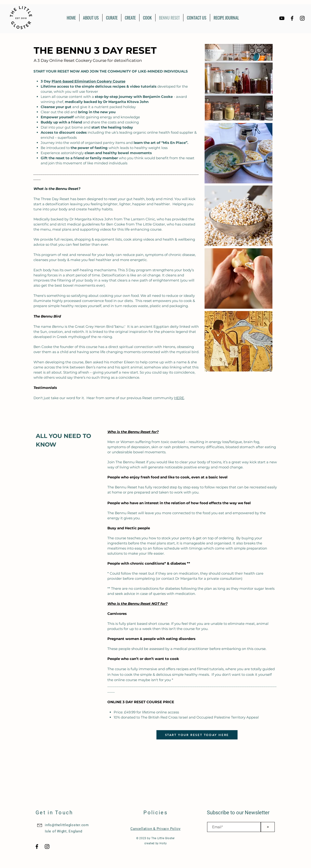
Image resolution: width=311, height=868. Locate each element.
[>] (268, 827)
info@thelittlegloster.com (67, 825)
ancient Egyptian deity (159, 326)
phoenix (168, 332)
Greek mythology (72, 337)
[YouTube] (282, 18)
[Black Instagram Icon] (302, 18)
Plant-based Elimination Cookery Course (88, 81)
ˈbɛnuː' (120, 326)
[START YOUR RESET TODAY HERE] (197, 735)
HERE (179, 398)
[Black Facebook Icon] (292, 18)
